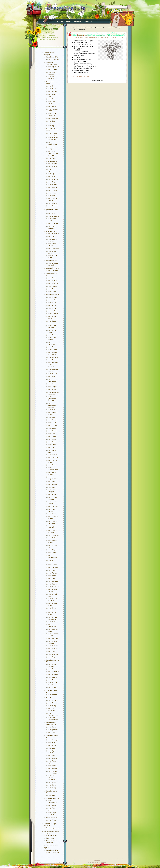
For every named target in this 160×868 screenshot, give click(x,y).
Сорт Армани (53, 166)
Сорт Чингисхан (53, 622)
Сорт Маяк (52, 482)
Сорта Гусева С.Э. (52, 261)
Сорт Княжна (52, 437)
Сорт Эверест (53, 782)
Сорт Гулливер (53, 730)
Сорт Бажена (52, 281)
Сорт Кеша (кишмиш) (53, 828)
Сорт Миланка (53, 106)
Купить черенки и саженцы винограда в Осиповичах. (91, 859)
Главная (60, 21)
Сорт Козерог (53, 439)
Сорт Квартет (53, 428)
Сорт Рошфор (53, 768)
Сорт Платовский (52, 835)
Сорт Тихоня (52, 570)
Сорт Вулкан (52, 377)
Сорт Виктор (52, 706)
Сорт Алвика (52, 303)
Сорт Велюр (52, 727)
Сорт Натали (52, 495)
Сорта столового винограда (108, 38)
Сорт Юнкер (52, 788)
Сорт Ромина (52, 196)
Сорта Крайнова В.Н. (53, 698)
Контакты (77, 21)
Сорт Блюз (52, 86)
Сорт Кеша (52, 795)
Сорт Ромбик (52, 766)
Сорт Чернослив (53, 587)
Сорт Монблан (53, 188)
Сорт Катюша (53, 425)
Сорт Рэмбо (52, 538)
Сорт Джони (52, 748)
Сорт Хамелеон (53, 223)
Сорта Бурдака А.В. (52, 161)
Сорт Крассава (53, 455)
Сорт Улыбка (52, 576)
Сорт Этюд (52, 657)
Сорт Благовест (53, 703)
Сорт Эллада (52, 649)
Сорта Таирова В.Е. (52, 818)
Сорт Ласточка (53, 758)
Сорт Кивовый (53, 236)
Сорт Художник (53, 584)
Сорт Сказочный (53, 248)
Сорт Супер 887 (53, 292)
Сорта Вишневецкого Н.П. (98, 28)
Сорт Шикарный (53, 639)
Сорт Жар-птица (53, 234)
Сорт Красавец (53, 458)
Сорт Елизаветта (54, 216)
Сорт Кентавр (53, 431)
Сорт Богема (52, 278)
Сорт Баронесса (53, 314)
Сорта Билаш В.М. (52, 57)
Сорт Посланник (53, 535)
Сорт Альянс (52, 308)
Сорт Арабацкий (53, 311)
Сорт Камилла (53, 677)
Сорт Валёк (52, 213)
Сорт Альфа (52, 305)
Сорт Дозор (52, 410)
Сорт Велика (52, 89)
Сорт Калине (52, 423)
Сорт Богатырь (53, 347)
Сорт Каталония (53, 179)
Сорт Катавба (53, 69)
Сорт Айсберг (53, 300)
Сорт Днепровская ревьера (52, 405)
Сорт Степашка (53, 567)
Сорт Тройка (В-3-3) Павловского (52, 778)
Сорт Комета (52, 442)
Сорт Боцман (53, 350)
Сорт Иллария (53, 286)
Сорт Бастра (52, 669)
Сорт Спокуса (53, 565)
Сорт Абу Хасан (53, 700)
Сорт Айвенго (53, 297)
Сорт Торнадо (53, 573)
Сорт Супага (50, 838)
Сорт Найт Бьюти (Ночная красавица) (53, 154)
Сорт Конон (52, 445)
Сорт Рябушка (53, 550)
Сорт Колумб (52, 182)
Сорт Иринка (52, 820)
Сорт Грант (52, 384)
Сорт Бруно (52, 174)
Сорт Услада (52, 578)
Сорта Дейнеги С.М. (52, 268)
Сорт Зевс (52, 417)
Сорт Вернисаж (53, 360)
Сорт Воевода (53, 92)
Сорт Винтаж (52, 743)
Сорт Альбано (53, 164)
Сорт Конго (52, 448)
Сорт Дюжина (53, 695)
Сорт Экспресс (53, 646)
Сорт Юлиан (52, 687)
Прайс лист (88, 21)
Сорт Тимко (52, 158)
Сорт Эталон (52, 785)
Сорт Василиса (53, 357)
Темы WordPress (93, 862)
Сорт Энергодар (53, 654)
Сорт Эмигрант (53, 206)
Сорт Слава (52, 553)
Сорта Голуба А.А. (52, 231)
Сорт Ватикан (53, 177)
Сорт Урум (52, 126)
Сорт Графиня (53, 387)
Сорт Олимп (52, 514)
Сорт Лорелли (53, 185)
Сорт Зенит (52, 756)
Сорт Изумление (54, 59)
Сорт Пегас (52, 99)
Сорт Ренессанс (53, 118)
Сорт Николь (52, 193)
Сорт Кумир (52, 465)
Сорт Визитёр (53, 374)
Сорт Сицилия (53, 203)
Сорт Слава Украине (80, 35)
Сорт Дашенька (53, 674)
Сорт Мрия (52, 487)
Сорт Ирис (52, 733)
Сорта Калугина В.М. (53, 295)
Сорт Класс (52, 434)
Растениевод (102, 862)
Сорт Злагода (53, 420)
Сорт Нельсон (53, 190)
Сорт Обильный (53, 507)
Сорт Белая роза (54, 335)
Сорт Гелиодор (53, 283)
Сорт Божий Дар (53, 672)
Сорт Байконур (53, 740)
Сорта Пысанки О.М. (53, 798)
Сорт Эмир (52, 651)
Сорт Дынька (52, 805)
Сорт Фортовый (53, 271)
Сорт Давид (52, 389)
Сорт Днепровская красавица (52, 399)
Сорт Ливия (52, 289)
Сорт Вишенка (53, 745)
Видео (69, 21)
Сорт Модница (53, 484)
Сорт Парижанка (54, 680)
